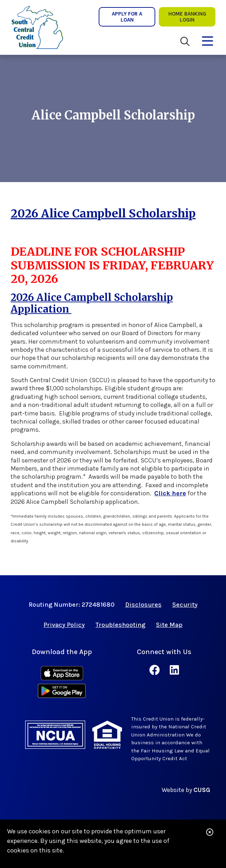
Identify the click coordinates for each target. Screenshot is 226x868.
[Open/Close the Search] (185, 42)
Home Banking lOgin (187, 17)
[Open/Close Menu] (208, 40)
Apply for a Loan (127, 17)
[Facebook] (156, 670)
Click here (170, 493)
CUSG (202, 790)
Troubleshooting (120, 625)
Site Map (169, 625)
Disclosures (143, 605)
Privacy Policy (64, 625)
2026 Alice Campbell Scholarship (103, 214)
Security (185, 605)
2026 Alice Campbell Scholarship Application (92, 303)
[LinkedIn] (174, 670)
